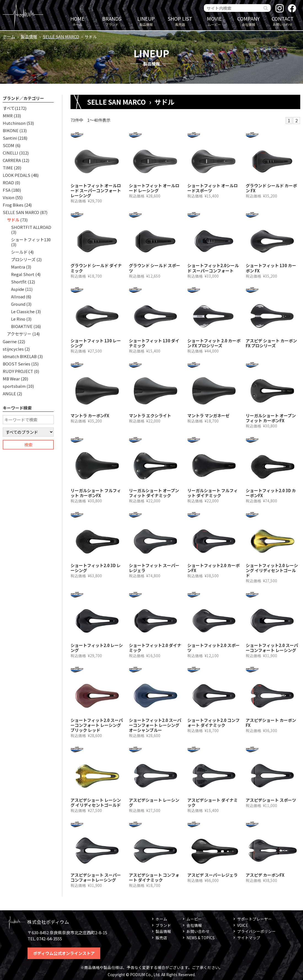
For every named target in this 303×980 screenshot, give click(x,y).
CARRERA (12, 160)
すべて (9, 108)
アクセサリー (19, 334)
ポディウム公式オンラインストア (64, 953)
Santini (10, 138)
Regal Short (23, 274)
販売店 (180, 21)
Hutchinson (14, 123)
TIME (8, 168)
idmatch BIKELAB (20, 356)
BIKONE (11, 130)
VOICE (243, 925)
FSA (7, 190)
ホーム (77, 21)
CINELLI (10, 153)
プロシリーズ (23, 259)
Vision (9, 197)
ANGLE (9, 393)
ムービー (214, 21)
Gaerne (10, 341)
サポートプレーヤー (255, 919)
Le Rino (18, 319)
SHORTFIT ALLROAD (31, 227)
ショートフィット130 (31, 239)
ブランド (112, 21)
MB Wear (11, 379)
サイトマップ (249, 938)
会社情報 (248, 21)
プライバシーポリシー (256, 931)
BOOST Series (17, 364)
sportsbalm (14, 386)
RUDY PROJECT (18, 371)
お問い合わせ (283, 21)
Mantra (18, 267)
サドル (13, 220)
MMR (8, 116)
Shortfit (19, 282)
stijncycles (13, 349)
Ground (18, 304)
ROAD (8, 182)
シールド (19, 252)
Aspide (18, 289)
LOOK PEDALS (17, 175)
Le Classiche (23, 311)
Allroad (18, 297)
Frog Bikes (13, 205)
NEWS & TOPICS (201, 938)
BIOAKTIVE (22, 326)
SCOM (9, 145)
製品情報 (146, 21)
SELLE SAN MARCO (61, 36)
